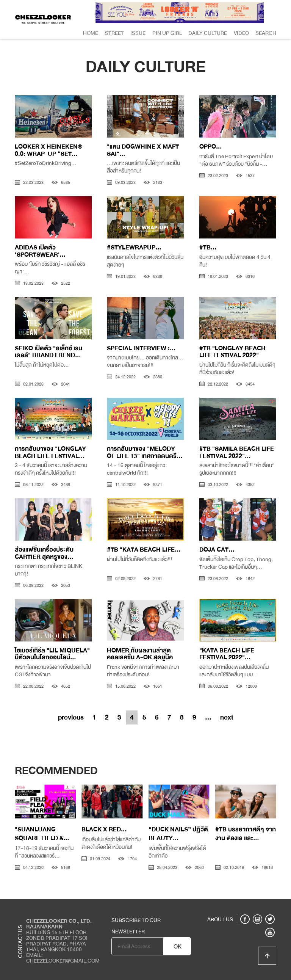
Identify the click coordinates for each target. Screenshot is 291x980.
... (208, 717)
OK (178, 947)
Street (114, 33)
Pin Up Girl (167, 33)
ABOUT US (220, 919)
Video (241, 33)
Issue (138, 33)
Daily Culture (208, 33)
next (227, 717)
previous (71, 717)
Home (91, 33)
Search (266, 33)
